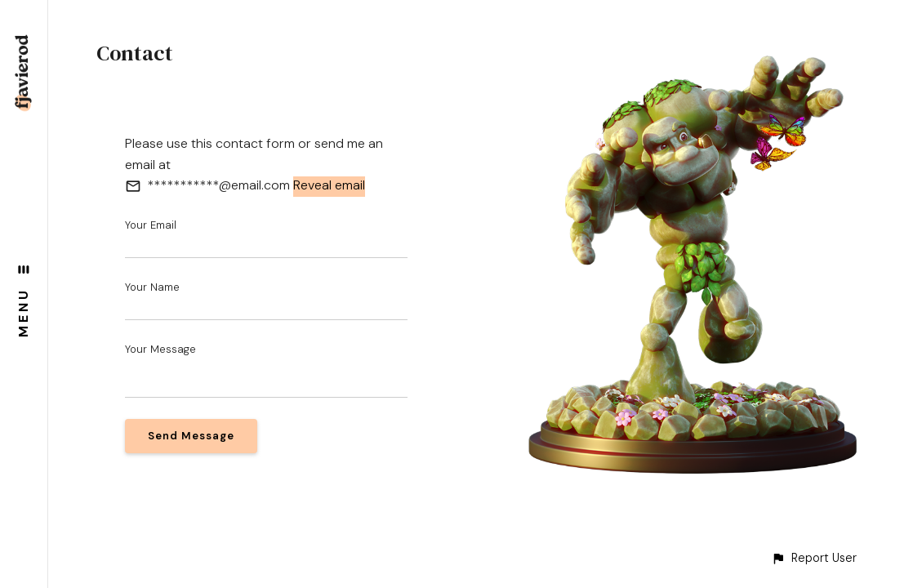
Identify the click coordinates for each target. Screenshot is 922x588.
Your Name (152, 287)
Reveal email (329, 185)
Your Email (151, 225)
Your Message (160, 349)
